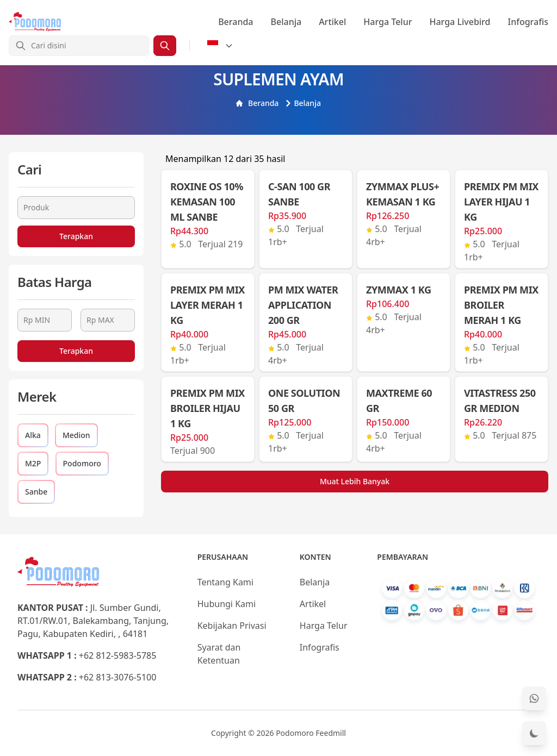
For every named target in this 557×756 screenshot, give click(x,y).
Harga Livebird (460, 22)
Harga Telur (388, 22)
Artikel (332, 22)
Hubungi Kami (227, 604)
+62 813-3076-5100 (118, 677)
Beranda (236, 22)
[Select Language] (220, 46)
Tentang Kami (225, 582)
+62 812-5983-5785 (118, 655)
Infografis (528, 22)
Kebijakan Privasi (232, 626)
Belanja (286, 22)
